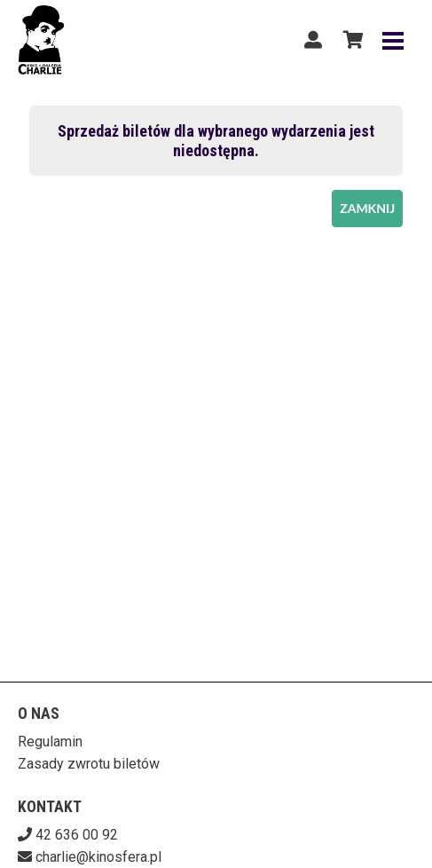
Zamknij (367, 208)
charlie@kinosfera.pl (98, 857)
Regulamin (50, 742)
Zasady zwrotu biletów (89, 764)
